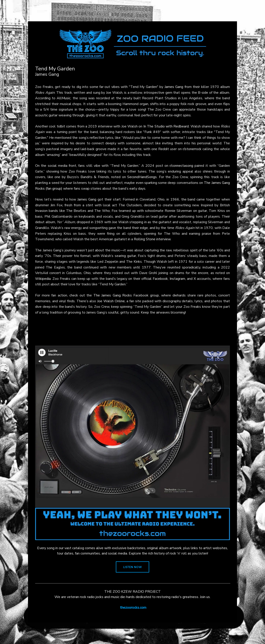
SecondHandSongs (142, 177)
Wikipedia (43, 279)
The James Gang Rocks (113, 295)
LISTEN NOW (132, 567)
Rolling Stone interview (152, 239)
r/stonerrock (192, 149)
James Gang (174, 87)
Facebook (160, 279)
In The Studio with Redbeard (166, 126)
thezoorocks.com (133, 608)
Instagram (177, 279)
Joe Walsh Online (111, 301)
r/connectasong (181, 166)
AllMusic (64, 98)
